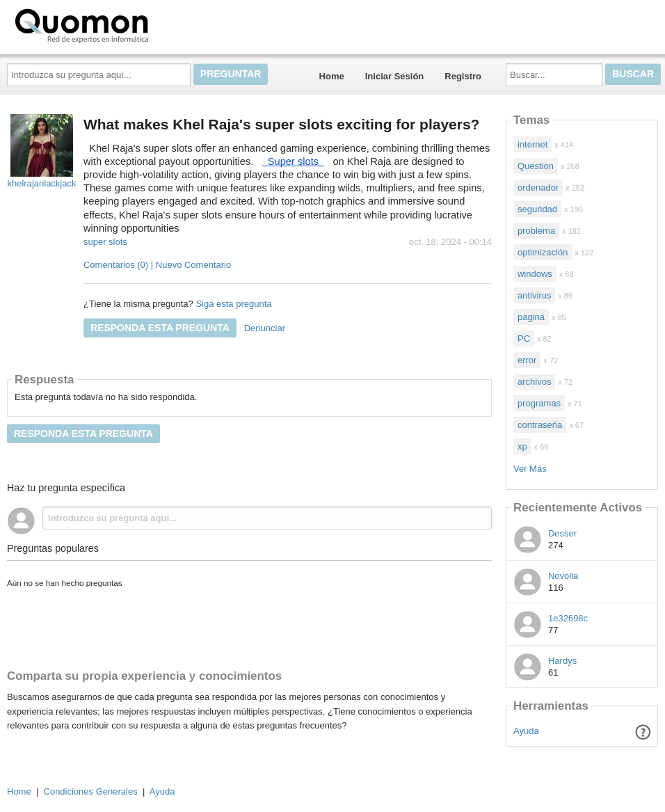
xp (522, 446)
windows (535, 274)
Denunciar (265, 328)
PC (524, 339)
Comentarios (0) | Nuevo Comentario (157, 265)
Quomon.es (126, 24)
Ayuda (526, 731)
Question (536, 166)
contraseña (540, 425)
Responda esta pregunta (160, 328)
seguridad (537, 209)
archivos (534, 382)
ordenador (538, 188)
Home (332, 76)
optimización (543, 252)
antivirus (534, 295)
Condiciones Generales (91, 791)
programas (539, 403)
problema (536, 231)
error (527, 360)
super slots (105, 242)
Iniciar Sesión (395, 76)
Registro (463, 76)
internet (532, 144)
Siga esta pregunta (233, 304)
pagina (531, 317)
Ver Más (530, 469)
